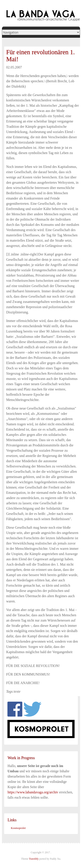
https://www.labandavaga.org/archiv (33, 792)
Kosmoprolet (18, 828)
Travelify (34, 859)
